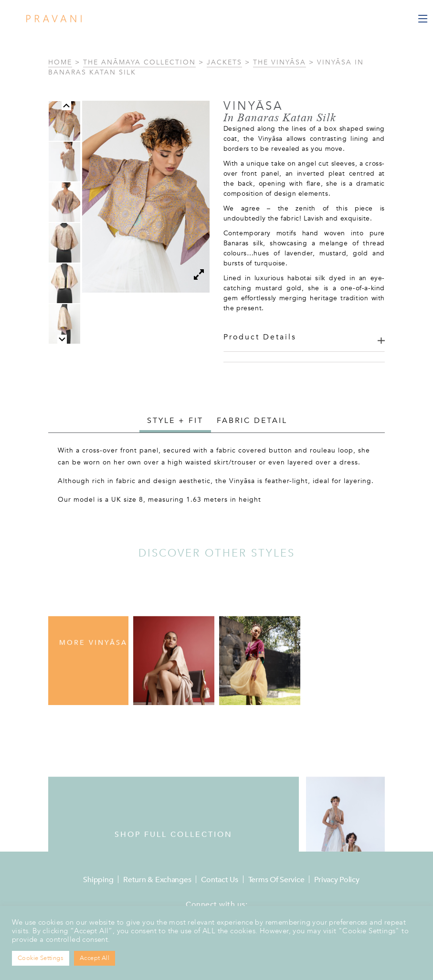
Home (60, 62)
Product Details (260, 337)
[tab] (175, 422)
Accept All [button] (95, 958)
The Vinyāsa (280, 62)
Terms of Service (276, 880)
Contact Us (219, 880)
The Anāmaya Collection (139, 62)
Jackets (224, 62)
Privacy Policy (337, 880)
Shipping (98, 880)
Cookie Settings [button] (41, 958)
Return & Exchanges (157, 880)
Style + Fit (175, 421)
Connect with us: (216, 905)
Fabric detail (252, 421)
